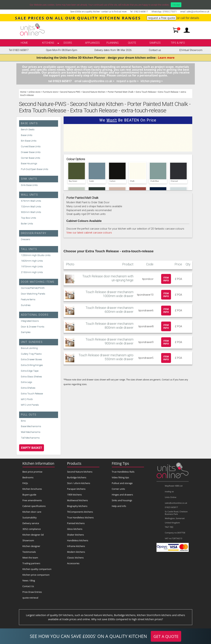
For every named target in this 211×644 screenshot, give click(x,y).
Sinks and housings (122, 500)
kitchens (48, 43)
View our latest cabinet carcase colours (89, 233)
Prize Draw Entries (32, 592)
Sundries (26, 305)
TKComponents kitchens (80, 512)
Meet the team (30, 558)
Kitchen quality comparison (37, 569)
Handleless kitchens (78, 540)
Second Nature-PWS (70, 92)
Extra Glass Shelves (31, 376)
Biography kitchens (77, 506)
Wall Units (29, 195)
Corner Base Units (31, 158)
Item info (166, 279)
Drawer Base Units (31, 152)
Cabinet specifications (34, 506)
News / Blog (29, 580)
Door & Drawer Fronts (33, 327)
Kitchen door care (32, 512)
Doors (68, 43)
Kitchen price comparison (36, 575)
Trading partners (31, 563)
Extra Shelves (28, 388)
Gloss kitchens (75, 529)
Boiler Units (27, 223)
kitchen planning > (152, 81)
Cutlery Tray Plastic (31, 354)
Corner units (118, 489)
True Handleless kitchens (80, 517)
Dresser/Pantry (34, 233)
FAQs (25, 483)
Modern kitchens (76, 552)
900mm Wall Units (31, 212)
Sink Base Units (29, 185)
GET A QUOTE (166, 636)
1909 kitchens (75, 495)
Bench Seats (28, 129)
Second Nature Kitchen (94, 92)
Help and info (119, 506)
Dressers (26, 239)
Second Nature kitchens (80, 472)
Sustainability (30, 517)
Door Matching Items (38, 282)
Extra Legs (27, 382)
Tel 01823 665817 (19, 50)
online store (35, 92)
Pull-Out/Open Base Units (35, 169)
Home (24, 43)
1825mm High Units (32, 261)
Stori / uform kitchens (79, 483)
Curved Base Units (31, 146)
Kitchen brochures (32, 489)
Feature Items (28, 299)
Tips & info (178, 43)
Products (74, 463)
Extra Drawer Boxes (31, 359)
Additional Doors (35, 315)
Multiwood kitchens (78, 500)
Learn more (166, 58)
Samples (155, 43)
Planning (113, 43)
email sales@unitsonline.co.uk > (94, 81)
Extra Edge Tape (30, 371)
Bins (23, 421)
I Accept (176, 5)
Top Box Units (28, 218)
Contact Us (28, 586)
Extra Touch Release (146, 92)
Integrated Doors (30, 321)
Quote (132, 43)
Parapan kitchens (76, 489)
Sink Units (29, 179)
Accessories (73, 563)
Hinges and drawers (122, 495)
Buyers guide (29, 495)
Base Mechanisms (31, 426)
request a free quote (161, 18)
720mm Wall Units (31, 206)
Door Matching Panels (33, 294)
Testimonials (29, 552)
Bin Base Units (29, 141)
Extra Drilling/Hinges (32, 365)
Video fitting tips (121, 477)
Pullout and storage (122, 483)
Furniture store (50, 92)
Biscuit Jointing (29, 348)
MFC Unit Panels (30, 405)
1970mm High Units (32, 266)
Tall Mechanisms (30, 438)
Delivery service (31, 523)
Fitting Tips (121, 463)
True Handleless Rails (123, 472)
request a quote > (127, 81)
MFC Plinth (27, 399)
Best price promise (33, 472)
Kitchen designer (31, 546)
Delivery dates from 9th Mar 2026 (113, 50)
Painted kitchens (76, 523)
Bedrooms (28, 477)
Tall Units (29, 249)
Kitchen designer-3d (33, 535)
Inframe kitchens (76, 546)
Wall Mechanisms (31, 432)
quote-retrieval (30, 598)
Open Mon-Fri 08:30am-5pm (62, 50)
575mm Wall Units (31, 201)
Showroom (28, 540)
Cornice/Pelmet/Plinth (33, 288)
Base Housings (29, 163)
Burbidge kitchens (77, 477)
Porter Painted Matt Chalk (121, 92)
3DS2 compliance (32, 529)
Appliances (92, 43)
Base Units (29, 123)
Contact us (155, 50)
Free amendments (32, 500)
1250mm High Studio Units (36, 255)
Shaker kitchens (76, 535)
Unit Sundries (32, 342)
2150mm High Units (32, 272)
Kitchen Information (38, 463)
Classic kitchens (75, 558)
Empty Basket (32, 448)
